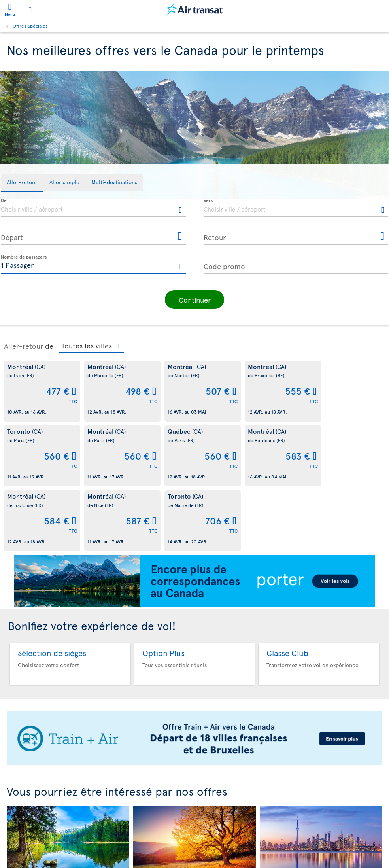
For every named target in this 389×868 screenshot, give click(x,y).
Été (68, 827)
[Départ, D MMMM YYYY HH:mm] (93, 236)
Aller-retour (24, 345)
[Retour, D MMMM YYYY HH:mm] (296, 236)
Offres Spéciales (30, 26)
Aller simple (321, 827)
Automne (195, 827)
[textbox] (93, 208)
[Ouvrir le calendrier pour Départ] (180, 236)
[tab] (22, 183)
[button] (194, 299)
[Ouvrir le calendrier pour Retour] (382, 236)
